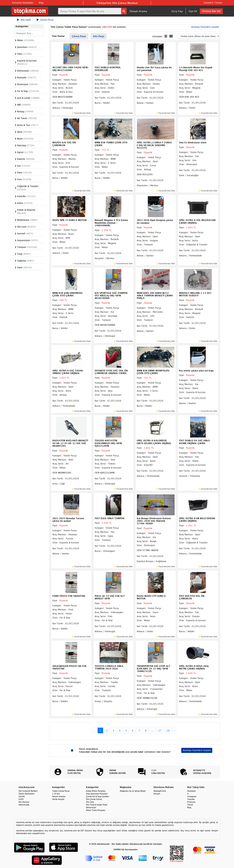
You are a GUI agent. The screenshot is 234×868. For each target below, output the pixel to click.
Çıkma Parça (45, 20)
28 (168, 730)
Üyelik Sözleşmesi (27, 794)
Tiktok (190, 805)
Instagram (192, 796)
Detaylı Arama (138, 11)
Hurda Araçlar (58, 799)
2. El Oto (56, 794)
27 (160, 730)
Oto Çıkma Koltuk (94, 799)
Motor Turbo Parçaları (96, 810)
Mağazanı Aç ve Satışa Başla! (133, 791)
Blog (41, 3)
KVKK (21, 799)
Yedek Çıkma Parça (61, 791)
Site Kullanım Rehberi (28, 791)
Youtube (191, 799)
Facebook (192, 791)
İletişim (157, 794)
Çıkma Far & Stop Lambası (98, 796)
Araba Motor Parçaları (96, 791)
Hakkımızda (24, 805)
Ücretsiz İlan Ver (211, 11)
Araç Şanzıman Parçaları (97, 794)
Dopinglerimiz (160, 791)
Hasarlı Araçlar (59, 796)
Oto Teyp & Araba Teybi (97, 805)
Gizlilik (22, 796)
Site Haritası (24, 802)
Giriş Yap (177, 11)
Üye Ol (193, 11)
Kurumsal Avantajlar (23, 3)
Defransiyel (91, 807)
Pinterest (191, 802)
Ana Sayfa (24, 20)
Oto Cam (90, 802)
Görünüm (157, 36)
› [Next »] (175, 730)
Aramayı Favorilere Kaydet (205, 27)
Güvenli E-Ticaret (213, 3)
